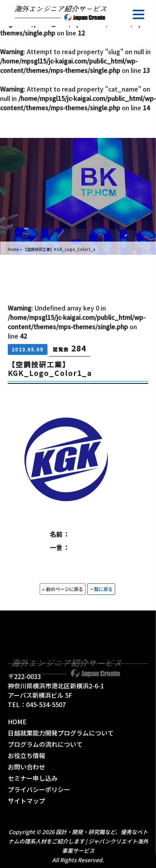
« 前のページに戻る (63, 589)
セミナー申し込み (33, 778)
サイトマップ (26, 801)
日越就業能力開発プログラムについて (61, 733)
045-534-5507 (46, 704)
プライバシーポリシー (39, 789)
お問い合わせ (26, 767)
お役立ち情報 (26, 755)
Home (13, 249)
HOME (17, 722)
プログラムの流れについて (45, 744)
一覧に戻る (101, 589)
